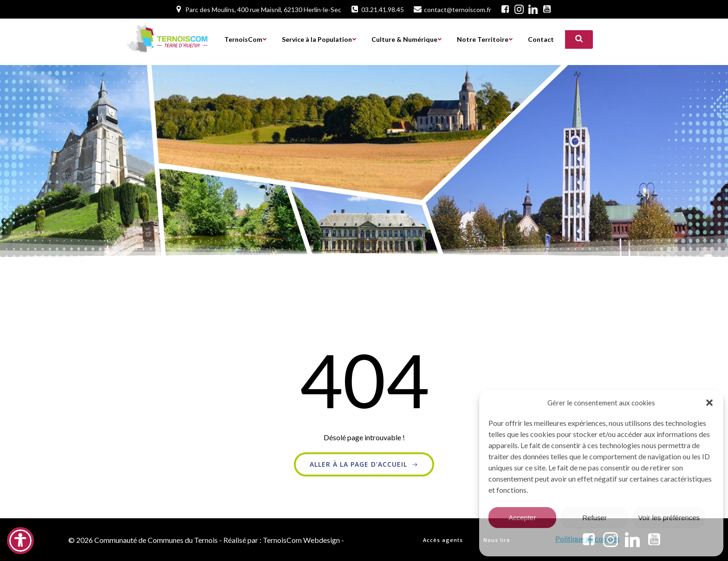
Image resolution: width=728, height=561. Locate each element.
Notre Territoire (485, 39)
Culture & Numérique (407, 39)
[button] (709, 403)
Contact (541, 39)
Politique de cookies (588, 538)
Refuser (595, 518)
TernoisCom (246, 39)
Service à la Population (319, 39)
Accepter (522, 518)
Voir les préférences (669, 518)
